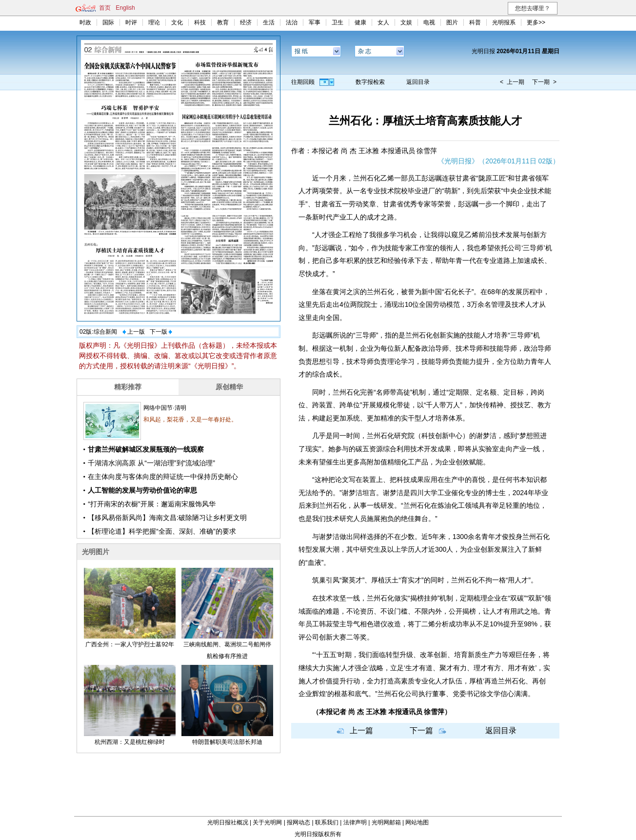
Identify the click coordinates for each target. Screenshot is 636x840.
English (125, 8)
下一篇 (421, 730)
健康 (360, 22)
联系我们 (327, 822)
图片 (452, 22)
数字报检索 (370, 82)
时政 (85, 22)
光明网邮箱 (386, 822)
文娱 (406, 22)
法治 (292, 22)
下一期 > (544, 82)
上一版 (136, 332)
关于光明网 (267, 822)
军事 (315, 22)
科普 (475, 22)
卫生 (338, 22)
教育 (223, 22)
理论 (154, 22)
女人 (383, 22)
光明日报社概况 (228, 822)
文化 (177, 22)
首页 (105, 8)
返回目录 (418, 82)
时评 (131, 22)
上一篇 (361, 730)
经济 (246, 22)
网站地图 (417, 822)
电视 (429, 22)
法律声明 (355, 822)
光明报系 (504, 22)
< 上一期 (512, 82)
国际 (108, 22)
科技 (200, 22)
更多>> (536, 22)
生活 (269, 22)
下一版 (159, 332)
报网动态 (298, 822)
